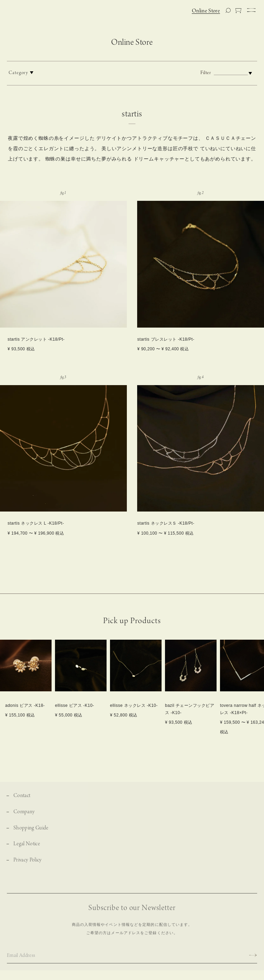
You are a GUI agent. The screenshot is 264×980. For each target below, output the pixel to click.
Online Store (206, 11)
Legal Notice (27, 850)
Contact (22, 801)
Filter (228, 73)
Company (24, 818)
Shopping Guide (31, 834)
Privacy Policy (28, 866)
